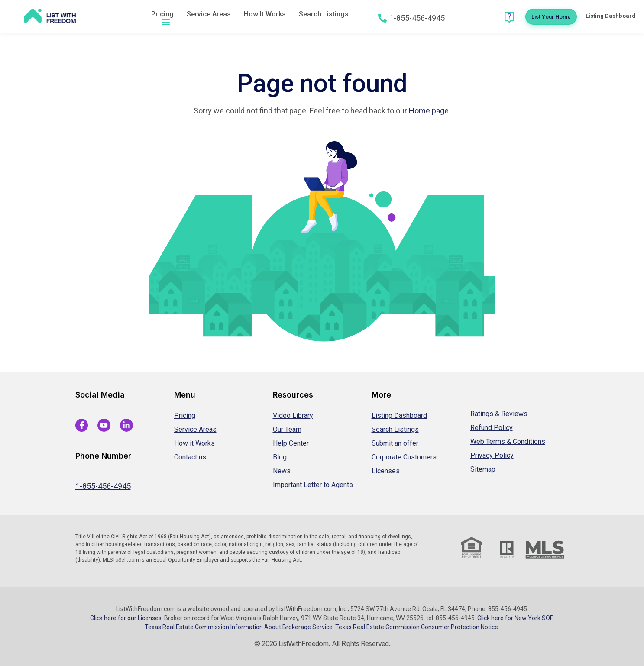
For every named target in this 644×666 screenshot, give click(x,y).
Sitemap (483, 469)
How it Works (194, 443)
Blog (280, 457)
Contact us (190, 457)
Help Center (291, 443)
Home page (429, 111)
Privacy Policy (492, 455)
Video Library (293, 415)
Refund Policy (492, 428)
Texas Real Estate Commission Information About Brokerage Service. (239, 627)
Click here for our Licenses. (126, 618)
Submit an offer (395, 443)
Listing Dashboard (399, 415)
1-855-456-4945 (103, 486)
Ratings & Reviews (499, 414)
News (282, 471)
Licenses (386, 471)
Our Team (287, 429)
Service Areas (209, 14)
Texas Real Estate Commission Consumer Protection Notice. (417, 627)
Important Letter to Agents (313, 485)
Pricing (162, 14)
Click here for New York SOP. (516, 618)
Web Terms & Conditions (508, 441)
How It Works (265, 14)
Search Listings (324, 14)
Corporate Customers (404, 457)
